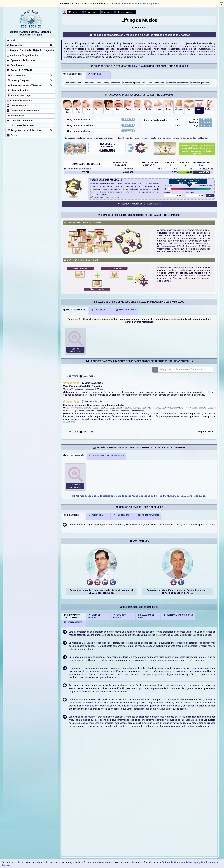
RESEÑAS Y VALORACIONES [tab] (178, 615)
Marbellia (73, 12)
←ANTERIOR (73, 376)
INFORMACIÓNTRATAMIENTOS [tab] (72, 616)
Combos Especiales (130, 4)
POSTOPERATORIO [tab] (149, 515)
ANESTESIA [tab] (96, 515)
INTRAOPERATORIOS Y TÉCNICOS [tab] (106, 455)
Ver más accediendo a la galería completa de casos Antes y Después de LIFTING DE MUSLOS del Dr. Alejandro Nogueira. (139, 496)
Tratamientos (90, 12)
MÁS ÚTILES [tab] (98, 310)
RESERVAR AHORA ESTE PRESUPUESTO (139, 204)
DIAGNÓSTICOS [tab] (72, 74)
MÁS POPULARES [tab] (126, 310)
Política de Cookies (172, 862)
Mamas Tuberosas (22, 126)
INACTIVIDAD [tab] (121, 515)
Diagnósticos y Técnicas (24, 130)
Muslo (105, 12)
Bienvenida (15, 45)
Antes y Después (18, 81)
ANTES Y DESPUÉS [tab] (74, 455)
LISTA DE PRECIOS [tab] (94, 616)
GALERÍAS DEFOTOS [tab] (146, 616)
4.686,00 (106, 151)
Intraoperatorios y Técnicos (24, 86)
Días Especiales (152, 4)
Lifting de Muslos (123, 12)
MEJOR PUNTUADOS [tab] (75, 310)
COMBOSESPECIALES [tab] (119, 616)
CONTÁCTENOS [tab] (73, 622)
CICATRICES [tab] (71, 515)
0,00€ (179, 196)
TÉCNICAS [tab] (95, 74)
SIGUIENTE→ (89, 376)
